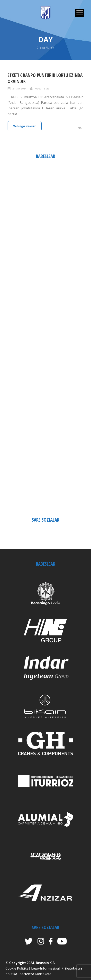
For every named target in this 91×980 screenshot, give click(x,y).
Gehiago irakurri (25, 126)
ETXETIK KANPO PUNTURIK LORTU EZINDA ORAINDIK (45, 78)
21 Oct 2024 (19, 88)
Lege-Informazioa (45, 968)
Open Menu (79, 13)
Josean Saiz (42, 88)
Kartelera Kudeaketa (35, 974)
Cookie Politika (17, 968)
